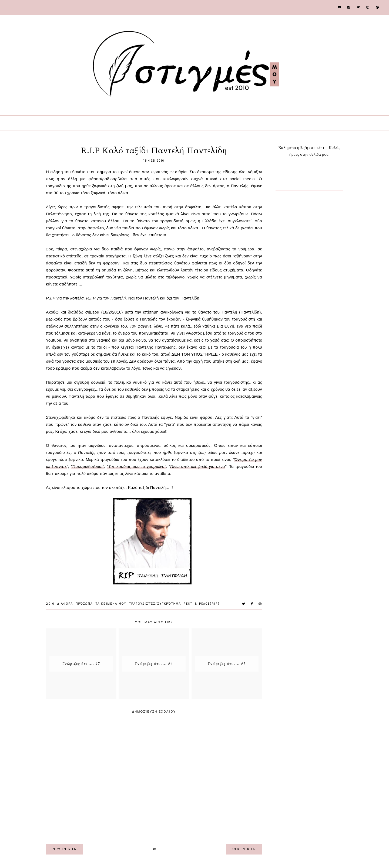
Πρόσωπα (84, 604)
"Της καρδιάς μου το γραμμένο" (136, 466)
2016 (50, 604)
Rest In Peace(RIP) (202, 604)
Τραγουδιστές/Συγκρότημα (155, 604)
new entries (65, 849)
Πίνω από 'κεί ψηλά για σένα (197, 466)
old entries (244, 849)
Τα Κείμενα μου (111, 604)
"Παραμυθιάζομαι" (87, 466)
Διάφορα (65, 604)
